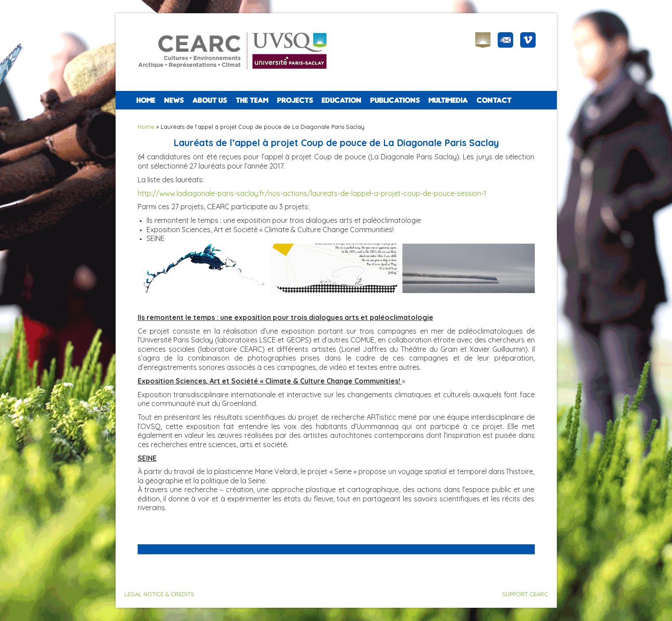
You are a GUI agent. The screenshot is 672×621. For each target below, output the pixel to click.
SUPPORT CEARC (525, 594)
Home (146, 100)
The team (252, 100)
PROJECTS (295, 100)
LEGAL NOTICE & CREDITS (159, 594)
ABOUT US (210, 100)
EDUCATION (342, 100)
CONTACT (494, 100)
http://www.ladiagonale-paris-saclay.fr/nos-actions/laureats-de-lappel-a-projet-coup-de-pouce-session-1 (312, 193)
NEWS (174, 100)
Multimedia (448, 100)
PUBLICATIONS (395, 100)
